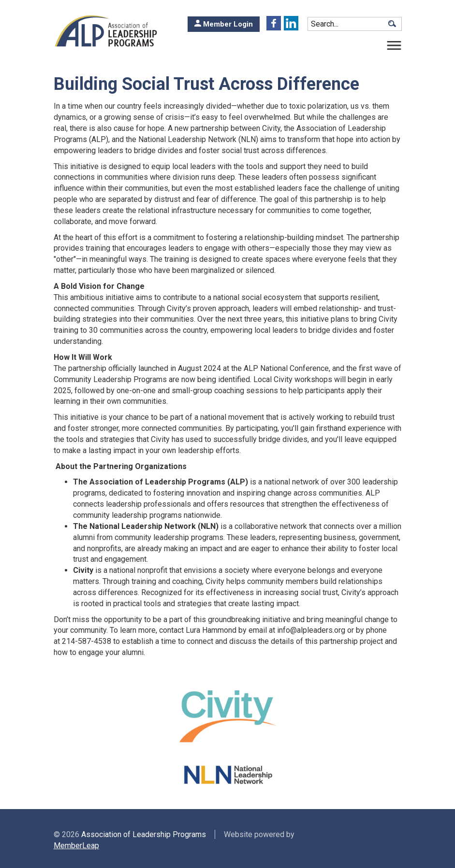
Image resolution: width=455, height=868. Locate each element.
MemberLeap (76, 846)
